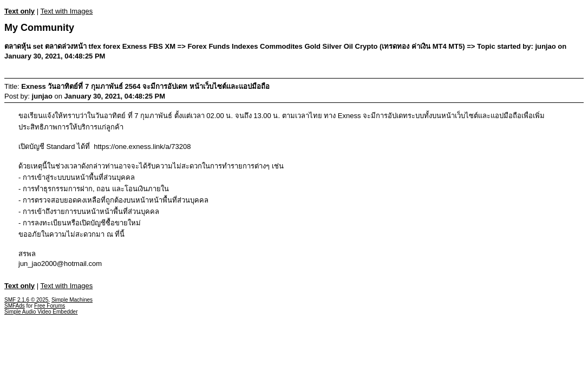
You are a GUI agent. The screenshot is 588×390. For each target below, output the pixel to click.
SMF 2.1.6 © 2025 (26, 300)
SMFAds (15, 306)
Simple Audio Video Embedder (41, 312)
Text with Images (66, 11)
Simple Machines (72, 300)
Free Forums (50, 306)
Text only (19, 11)
